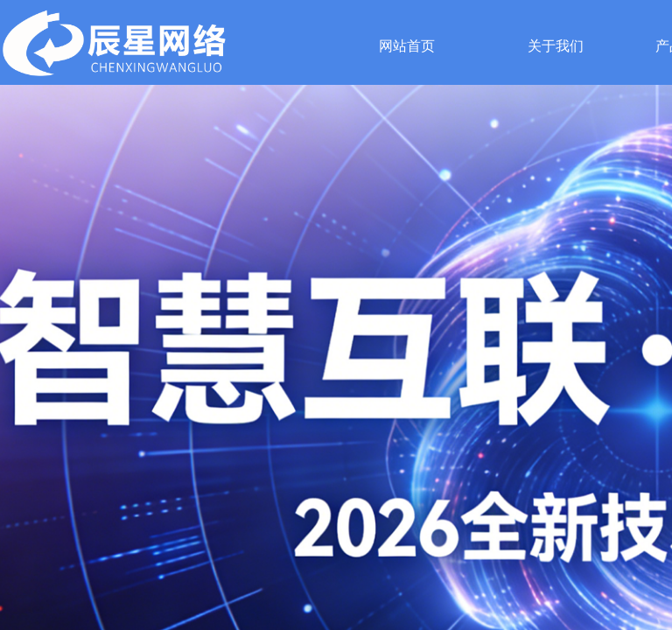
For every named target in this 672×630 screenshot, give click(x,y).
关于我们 (556, 46)
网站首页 (407, 46)
